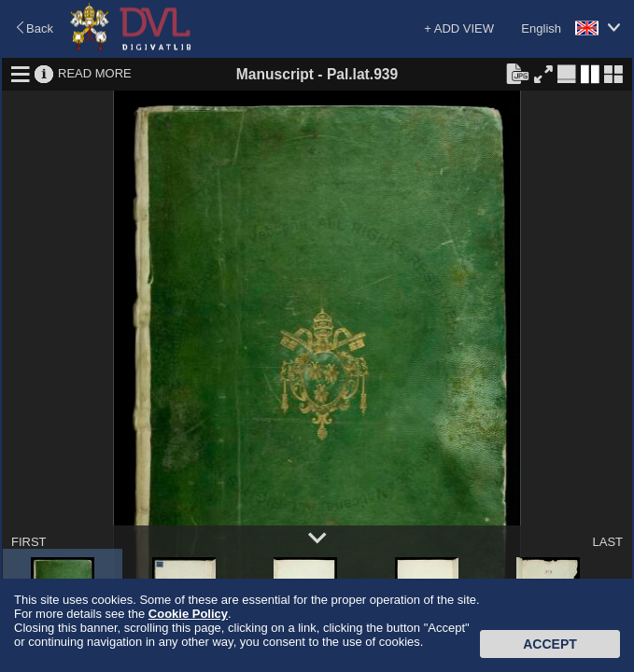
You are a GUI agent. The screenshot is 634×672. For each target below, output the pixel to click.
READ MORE (95, 73)
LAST (607, 542)
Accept (550, 644)
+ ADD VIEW (459, 28)
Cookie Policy (188, 614)
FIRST (29, 542)
